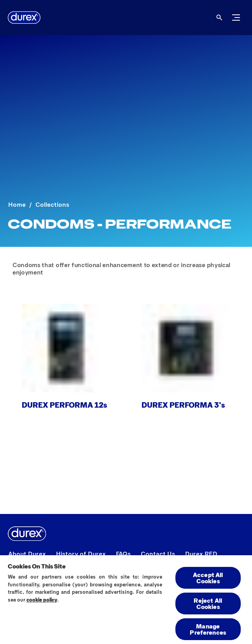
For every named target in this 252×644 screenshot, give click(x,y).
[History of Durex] (81, 554)
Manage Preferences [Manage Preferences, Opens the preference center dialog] (208, 629)
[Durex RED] (201, 554)
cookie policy (42, 600)
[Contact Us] (158, 554)
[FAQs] (123, 554)
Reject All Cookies (208, 603)
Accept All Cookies (208, 578)
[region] (126, 599)
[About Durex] (27, 554)
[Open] (219, 18)
